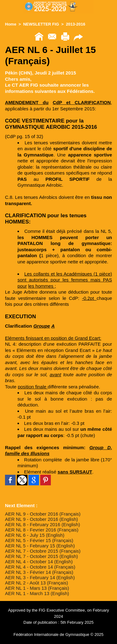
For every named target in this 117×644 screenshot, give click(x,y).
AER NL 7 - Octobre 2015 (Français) (43, 551)
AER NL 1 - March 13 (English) (37, 593)
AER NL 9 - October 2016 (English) (41, 519)
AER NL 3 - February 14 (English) (40, 577)
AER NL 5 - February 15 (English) (40, 546)
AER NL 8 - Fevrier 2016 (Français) (42, 530)
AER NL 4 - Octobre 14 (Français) (40, 567)
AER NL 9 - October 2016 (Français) (43, 514)
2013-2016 (76, 24)
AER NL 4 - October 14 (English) (39, 562)
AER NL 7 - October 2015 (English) (41, 556)
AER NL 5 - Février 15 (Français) (39, 540)
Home (11, 24)
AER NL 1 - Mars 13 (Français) (37, 588)
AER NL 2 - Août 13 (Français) (37, 583)
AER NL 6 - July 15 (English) (35, 535)
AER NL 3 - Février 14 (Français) (39, 572)
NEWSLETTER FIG (41, 24)
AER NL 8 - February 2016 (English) (42, 524)
